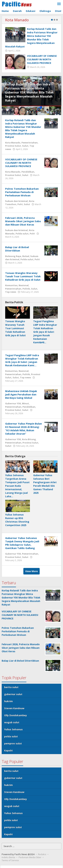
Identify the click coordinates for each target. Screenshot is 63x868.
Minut (25, 403)
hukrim (8, 701)
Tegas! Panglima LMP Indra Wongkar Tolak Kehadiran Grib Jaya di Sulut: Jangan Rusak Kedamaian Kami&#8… (45, 332)
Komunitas (11, 285)
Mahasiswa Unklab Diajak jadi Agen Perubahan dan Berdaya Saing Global (21, 394)
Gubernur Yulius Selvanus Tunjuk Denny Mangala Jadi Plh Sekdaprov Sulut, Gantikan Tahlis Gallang (22, 543)
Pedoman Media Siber (30, 857)
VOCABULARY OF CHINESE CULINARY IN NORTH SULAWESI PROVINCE (42, 59)
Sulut (25, 146)
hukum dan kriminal (16, 201)
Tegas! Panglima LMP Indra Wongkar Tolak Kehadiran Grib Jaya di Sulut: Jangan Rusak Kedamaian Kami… (22, 360)
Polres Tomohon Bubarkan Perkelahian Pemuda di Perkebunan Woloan (22, 192)
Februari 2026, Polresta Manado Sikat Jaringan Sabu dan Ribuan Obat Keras (23, 221)
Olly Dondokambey (16, 715)
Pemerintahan (30, 143)
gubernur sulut (13, 694)
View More (32, 571)
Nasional (24, 285)
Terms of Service (10, 860)
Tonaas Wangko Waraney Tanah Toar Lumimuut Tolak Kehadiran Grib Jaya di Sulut (23, 276)
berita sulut (11, 687)
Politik (26, 289)
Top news (11, 292)
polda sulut (11, 736)
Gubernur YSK (13, 403)
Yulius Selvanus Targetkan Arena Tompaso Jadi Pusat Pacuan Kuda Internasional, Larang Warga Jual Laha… (17, 486)
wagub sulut (12, 722)
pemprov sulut (13, 743)
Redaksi (42, 854)
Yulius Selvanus (13, 729)
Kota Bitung (29, 439)
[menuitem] (8, 111)
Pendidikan (28, 172)
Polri (20, 204)
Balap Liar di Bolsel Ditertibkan (17, 249)
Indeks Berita (8, 857)
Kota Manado (17, 20)
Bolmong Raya (13, 256)
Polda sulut (22, 234)
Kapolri (8, 750)
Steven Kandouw (14, 708)
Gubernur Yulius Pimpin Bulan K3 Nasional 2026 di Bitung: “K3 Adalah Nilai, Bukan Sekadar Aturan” (24, 429)
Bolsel (26, 256)
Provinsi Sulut (13, 146)
